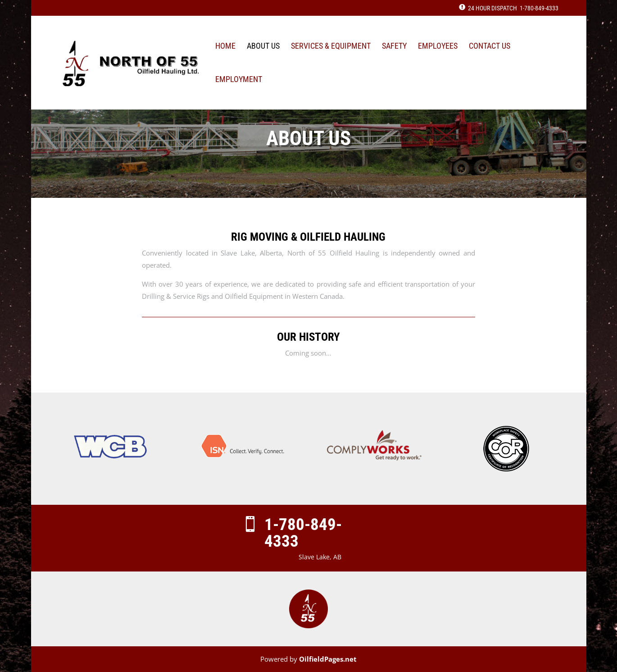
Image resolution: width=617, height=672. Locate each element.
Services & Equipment (331, 47)
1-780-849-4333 (539, 8)
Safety (394, 47)
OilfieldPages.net (328, 659)
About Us (263, 47)
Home (225, 47)
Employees (438, 47)
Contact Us (490, 47)
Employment (239, 80)
